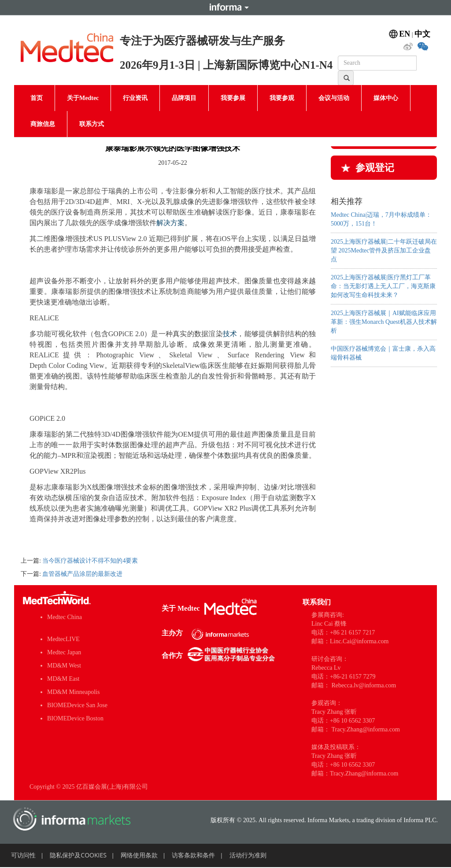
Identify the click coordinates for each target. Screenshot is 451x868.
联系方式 (92, 124)
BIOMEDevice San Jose (77, 705)
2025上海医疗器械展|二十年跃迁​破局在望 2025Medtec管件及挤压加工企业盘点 (384, 250)
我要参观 (282, 98)
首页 (37, 98)
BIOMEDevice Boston (75, 718)
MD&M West (64, 666)
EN (405, 34)
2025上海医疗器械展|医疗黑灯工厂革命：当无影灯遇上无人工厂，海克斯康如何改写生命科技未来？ (383, 286)
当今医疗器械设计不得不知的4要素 (90, 561)
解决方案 (170, 223)
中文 (422, 34)
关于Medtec (83, 98)
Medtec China (65, 617)
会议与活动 (334, 98)
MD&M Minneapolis (73, 692)
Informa (225, 7)
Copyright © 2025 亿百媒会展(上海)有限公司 (89, 787)
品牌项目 (184, 98)
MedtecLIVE (63, 639)
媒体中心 (386, 98)
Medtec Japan (64, 652)
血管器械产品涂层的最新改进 (82, 574)
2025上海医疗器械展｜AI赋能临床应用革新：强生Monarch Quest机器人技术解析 (384, 322)
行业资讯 (135, 98)
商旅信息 (43, 124)
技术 (230, 334)
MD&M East (63, 679)
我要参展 (233, 98)
